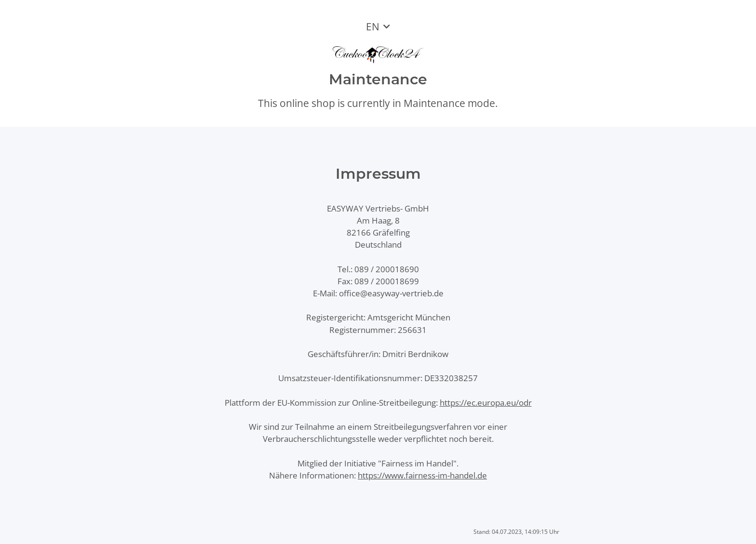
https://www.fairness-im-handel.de (422, 475)
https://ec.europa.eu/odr (486, 403)
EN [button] (373, 27)
